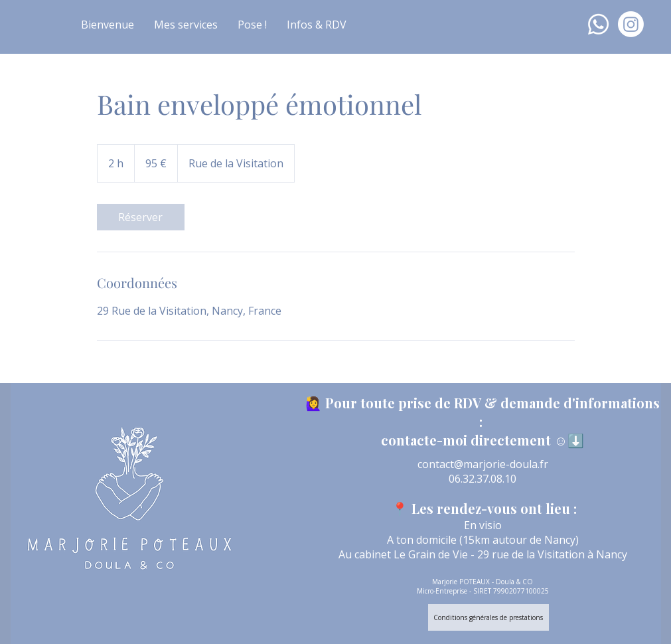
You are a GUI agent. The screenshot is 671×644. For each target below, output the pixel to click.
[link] (141, 217)
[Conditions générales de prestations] (488, 617)
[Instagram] (631, 24)
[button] (186, 25)
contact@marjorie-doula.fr (483, 464)
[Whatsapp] (598, 24)
